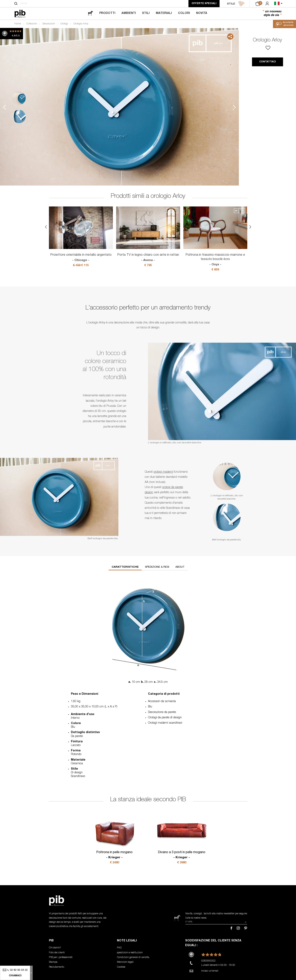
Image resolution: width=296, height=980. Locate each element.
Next (234, 107)
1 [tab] (19, 98)
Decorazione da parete (162, 712)
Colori (184, 13)
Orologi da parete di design (165, 718)
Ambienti (129, 13)
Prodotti (107, 13)
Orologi (64, 24)
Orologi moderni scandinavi (165, 723)
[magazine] (90, 13)
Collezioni (32, 24)
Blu (150, 707)
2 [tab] (19, 116)
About (180, 567)
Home (18, 24)
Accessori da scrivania (162, 701)
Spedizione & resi (157, 567)
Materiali (164, 13)
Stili (146, 13)
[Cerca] (16, 3)
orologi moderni (163, 472)
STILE (236, 4)
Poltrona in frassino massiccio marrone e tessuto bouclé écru (215, 260)
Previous (5, 107)
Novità (202, 13)
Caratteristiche (125, 567)
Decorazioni (49, 24)
